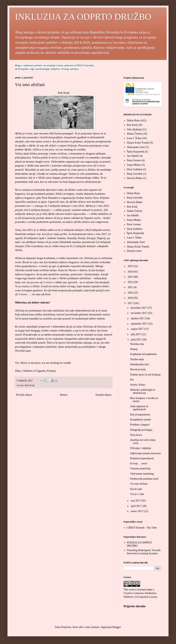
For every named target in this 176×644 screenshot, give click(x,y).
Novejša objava (24, 395)
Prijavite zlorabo (135, 606)
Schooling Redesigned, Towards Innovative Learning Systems (144, 552)
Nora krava (136, 435)
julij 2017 (136, 334)
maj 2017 (136, 501)
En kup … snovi (139, 463)
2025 (131, 266)
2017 (131, 303)
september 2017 (139, 324)
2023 (131, 277)
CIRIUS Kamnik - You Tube (142, 528)
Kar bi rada (136, 489)
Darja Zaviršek (135, 174)
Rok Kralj (64, 93)
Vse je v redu (137, 494)
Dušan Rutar (133, 120)
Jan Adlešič (133, 156)
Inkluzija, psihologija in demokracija (143, 391)
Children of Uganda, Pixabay (39, 371)
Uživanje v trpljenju (141, 448)
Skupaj (134, 349)
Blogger (116, 627)
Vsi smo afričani (139, 484)
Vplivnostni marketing (142, 474)
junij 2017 (136, 340)
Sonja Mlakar (134, 165)
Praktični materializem (142, 458)
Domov (64, 395)
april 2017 (136, 506)
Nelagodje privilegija (141, 430)
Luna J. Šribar (134, 138)
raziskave (32, 202)
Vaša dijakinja (134, 129)
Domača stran (134, 251)
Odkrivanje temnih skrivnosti (145, 453)
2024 (131, 272)
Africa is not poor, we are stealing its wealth (59, 149)
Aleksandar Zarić (136, 147)
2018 (131, 298)
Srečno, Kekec (138, 385)
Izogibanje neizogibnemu (143, 354)
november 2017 (139, 313)
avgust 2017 (137, 329)
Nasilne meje (137, 359)
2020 (131, 293)
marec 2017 (137, 511)
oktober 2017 (138, 318)
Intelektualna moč (140, 364)
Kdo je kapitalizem (140, 415)
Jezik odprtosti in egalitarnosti (139, 408)
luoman (95, 627)
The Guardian (34, 246)
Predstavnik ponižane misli (144, 479)
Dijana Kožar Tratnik (138, 143)
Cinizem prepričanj (140, 468)
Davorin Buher (135, 178)
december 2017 (139, 308)
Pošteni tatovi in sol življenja (145, 375)
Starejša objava (103, 395)
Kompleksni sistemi (141, 420)
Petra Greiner (134, 160)
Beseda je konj (138, 369)
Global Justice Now (87, 198)
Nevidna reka (137, 344)
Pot (132, 380)
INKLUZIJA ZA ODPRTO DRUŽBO (83, 17)
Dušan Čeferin (135, 134)
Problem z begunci (140, 425)
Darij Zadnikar (135, 169)
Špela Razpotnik (136, 152)
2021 (131, 287)
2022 (131, 282)
